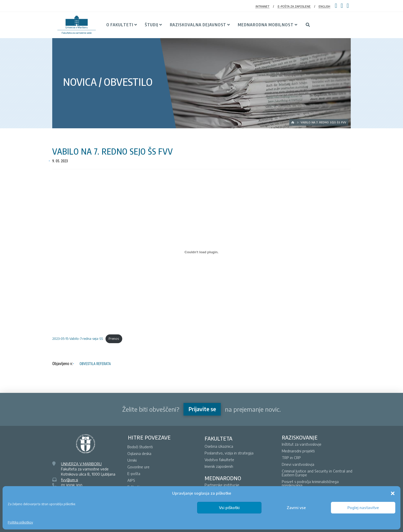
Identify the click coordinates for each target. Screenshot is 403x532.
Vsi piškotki (229, 508)
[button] (393, 493)
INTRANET (262, 6)
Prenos (114, 339)
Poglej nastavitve (363, 508)
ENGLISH (324, 6)
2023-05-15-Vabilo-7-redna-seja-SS (78, 339)
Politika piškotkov (20, 522)
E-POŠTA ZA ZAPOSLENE (294, 6)
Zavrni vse (296, 508)
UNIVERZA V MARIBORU (81, 464)
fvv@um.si (69, 480)
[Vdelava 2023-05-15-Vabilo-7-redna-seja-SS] (202, 252)
